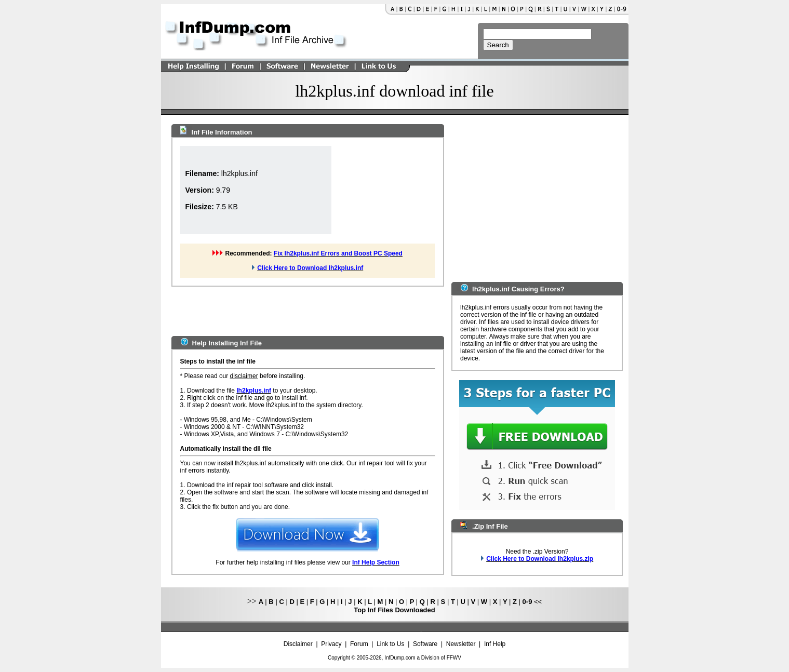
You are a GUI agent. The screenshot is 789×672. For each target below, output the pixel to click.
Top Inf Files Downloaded (394, 610)
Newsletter (461, 644)
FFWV (454, 658)
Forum (359, 644)
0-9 (527, 602)
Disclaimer (298, 644)
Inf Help (495, 644)
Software (425, 644)
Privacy (331, 644)
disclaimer (244, 376)
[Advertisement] (383, 190)
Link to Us (390, 644)
